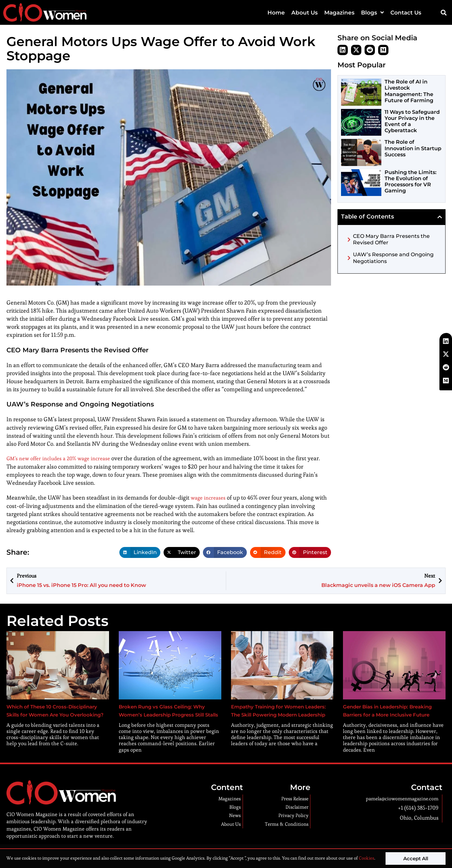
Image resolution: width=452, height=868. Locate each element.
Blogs (372, 12)
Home (276, 13)
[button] (443, 13)
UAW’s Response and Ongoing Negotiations (393, 258)
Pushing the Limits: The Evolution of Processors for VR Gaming (411, 182)
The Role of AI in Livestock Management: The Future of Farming (409, 91)
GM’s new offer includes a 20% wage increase (64, 458)
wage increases (210, 497)
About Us (305, 13)
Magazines (339, 13)
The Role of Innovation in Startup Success (413, 148)
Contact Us (406, 13)
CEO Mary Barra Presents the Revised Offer (391, 239)
